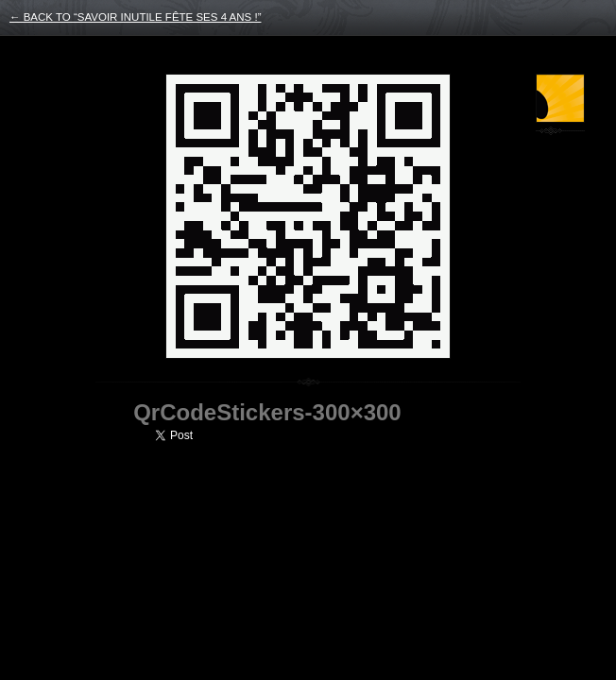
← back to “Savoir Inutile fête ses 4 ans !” (135, 17)
